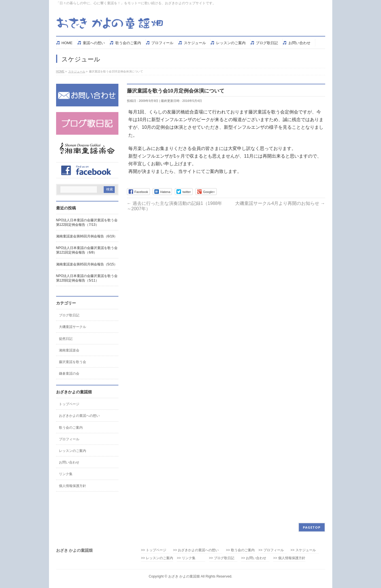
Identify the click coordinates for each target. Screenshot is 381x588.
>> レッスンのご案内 (157, 558)
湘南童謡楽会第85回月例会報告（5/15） (87, 264)
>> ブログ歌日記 (222, 558)
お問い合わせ (69, 462)
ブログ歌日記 (69, 315)
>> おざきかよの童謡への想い (198, 550)
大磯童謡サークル (73, 327)
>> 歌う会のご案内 (240, 550)
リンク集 (66, 474)
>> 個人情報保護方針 (289, 558)
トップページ (69, 404)
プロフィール (69, 439)
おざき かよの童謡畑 (184, 576)
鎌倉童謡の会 (69, 374)
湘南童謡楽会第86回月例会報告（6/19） (87, 236)
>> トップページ (154, 550)
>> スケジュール (303, 550)
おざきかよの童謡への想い (79, 416)
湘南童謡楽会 (69, 350)
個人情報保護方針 (73, 486)
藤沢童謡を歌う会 (73, 362)
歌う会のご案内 (71, 428)
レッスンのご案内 (73, 451)
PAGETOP (312, 527)
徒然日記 (66, 339)
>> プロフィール (271, 550)
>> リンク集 (186, 558)
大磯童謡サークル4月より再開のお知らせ (280, 203)
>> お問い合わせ (254, 558)
